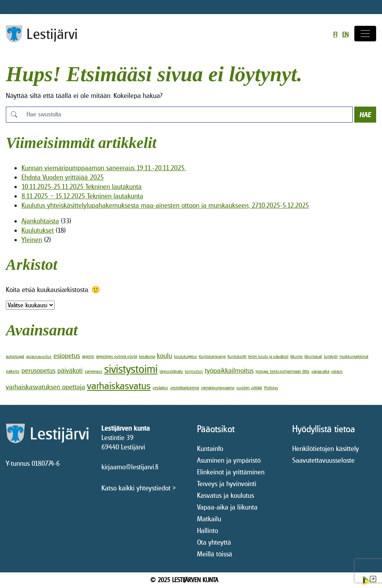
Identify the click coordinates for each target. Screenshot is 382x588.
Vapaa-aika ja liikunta (227, 507)
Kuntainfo (210, 448)
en (345, 35)
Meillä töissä (215, 554)
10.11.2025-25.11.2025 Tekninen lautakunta (82, 186)
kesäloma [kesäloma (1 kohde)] (147, 356)
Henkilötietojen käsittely (326, 448)
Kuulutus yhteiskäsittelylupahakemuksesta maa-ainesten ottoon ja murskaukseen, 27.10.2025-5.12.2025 (165, 205)
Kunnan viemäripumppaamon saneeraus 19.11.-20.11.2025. (104, 168)
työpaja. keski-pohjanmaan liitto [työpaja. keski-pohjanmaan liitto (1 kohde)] (283, 371)
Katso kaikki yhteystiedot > (139, 488)
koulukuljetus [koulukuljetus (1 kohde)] (186, 356)
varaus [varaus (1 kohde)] (337, 371)
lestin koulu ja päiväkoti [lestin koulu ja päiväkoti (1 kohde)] (268, 356)
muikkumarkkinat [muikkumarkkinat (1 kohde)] (354, 356)
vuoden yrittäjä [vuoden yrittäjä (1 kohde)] (249, 388)
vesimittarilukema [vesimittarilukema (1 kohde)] (185, 388)
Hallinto (208, 530)
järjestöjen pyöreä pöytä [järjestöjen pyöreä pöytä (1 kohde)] (116, 356)
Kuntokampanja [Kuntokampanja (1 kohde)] (212, 356)
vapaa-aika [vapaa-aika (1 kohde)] (320, 371)
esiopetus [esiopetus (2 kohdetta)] (67, 355)
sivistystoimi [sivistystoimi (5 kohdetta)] (131, 369)
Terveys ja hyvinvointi (227, 484)
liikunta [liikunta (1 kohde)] (296, 356)
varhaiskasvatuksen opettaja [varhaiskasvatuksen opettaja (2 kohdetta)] (45, 387)
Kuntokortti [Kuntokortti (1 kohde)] (237, 356)
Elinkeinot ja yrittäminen (231, 472)
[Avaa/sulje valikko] (365, 34)
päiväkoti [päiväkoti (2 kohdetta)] (70, 370)
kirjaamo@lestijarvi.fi (130, 467)
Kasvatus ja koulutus (226, 495)
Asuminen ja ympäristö (229, 460)
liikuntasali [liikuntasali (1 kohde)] (313, 356)
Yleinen (32, 240)
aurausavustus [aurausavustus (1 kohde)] (39, 356)
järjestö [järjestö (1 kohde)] (88, 356)
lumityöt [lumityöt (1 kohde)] (331, 356)
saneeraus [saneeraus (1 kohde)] (93, 371)
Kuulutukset (38, 230)
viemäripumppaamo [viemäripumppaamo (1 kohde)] (218, 388)
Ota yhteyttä (214, 542)
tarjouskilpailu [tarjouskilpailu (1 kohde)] (171, 371)
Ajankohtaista (40, 221)
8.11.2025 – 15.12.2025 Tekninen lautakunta (82, 196)
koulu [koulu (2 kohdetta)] (164, 355)
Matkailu (209, 519)
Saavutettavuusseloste (323, 460)
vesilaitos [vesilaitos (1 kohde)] (160, 388)
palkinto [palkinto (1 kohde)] (13, 371)
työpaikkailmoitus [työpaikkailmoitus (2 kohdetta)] (229, 370)
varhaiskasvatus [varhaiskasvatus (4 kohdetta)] (119, 386)
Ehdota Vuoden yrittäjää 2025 (63, 177)
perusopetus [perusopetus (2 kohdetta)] (38, 370)
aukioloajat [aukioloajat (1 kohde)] (15, 356)
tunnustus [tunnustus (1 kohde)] (194, 371)
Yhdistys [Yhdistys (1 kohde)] (271, 388)
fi (335, 35)
